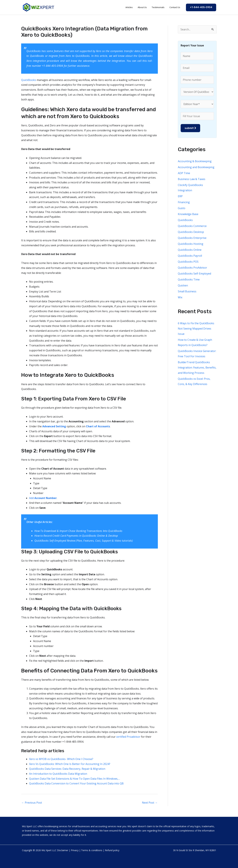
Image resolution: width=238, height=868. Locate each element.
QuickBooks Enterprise (192, 238)
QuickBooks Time (189, 279)
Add (43, 498)
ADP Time (184, 173)
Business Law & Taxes (192, 179)
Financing (184, 202)
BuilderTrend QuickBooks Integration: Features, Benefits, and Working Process (197, 368)
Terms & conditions (92, 850)
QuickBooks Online (190, 250)
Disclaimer (63, 850)
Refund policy (112, 850)
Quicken (183, 285)
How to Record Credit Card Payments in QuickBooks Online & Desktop (76, 536)
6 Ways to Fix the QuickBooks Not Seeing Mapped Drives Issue (196, 329)
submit (190, 128)
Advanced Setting (54, 426)
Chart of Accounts (98, 426)
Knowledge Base (188, 214)
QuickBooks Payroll (190, 256)
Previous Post (32, 803)
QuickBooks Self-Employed (194, 274)
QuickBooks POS (188, 262)
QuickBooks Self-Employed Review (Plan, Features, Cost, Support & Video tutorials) (84, 541)
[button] (201, 7)
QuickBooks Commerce (192, 226)
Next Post (150, 803)
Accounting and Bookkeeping (196, 167)
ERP (180, 196)
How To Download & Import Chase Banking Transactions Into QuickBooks (78, 531)
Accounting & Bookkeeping (195, 161)
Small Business (187, 291)
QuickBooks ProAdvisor (192, 268)
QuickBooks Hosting (191, 244)
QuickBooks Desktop (191, 232)
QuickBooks (29, 80)
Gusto (182, 208)
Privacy (75, 850)
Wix (180, 297)
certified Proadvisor (128, 737)
